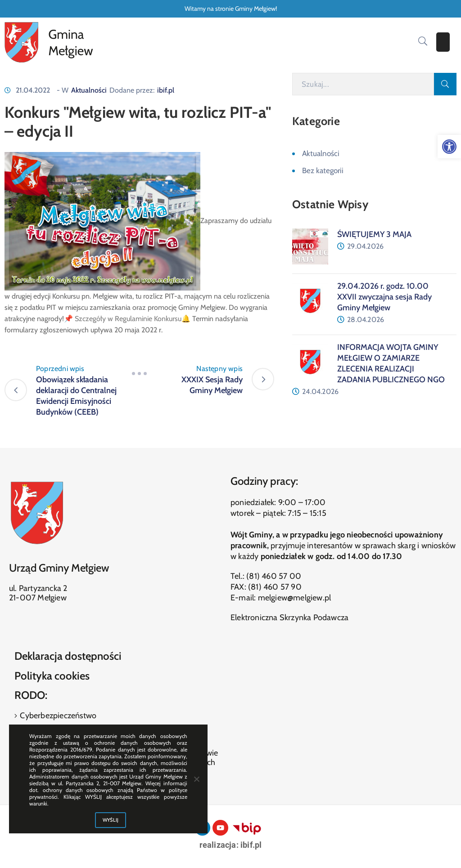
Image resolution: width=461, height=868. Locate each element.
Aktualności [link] (89, 90)
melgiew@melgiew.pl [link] (295, 598)
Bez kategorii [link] (323, 170)
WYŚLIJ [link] (111, 820)
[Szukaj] (363, 84)
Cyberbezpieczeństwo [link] (57, 716)
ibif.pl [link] (166, 90)
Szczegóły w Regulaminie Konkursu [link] (128, 319)
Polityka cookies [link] (52, 676)
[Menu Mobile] (443, 42)
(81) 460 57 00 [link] (274, 576)
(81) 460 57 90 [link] (275, 587)
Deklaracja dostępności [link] (68, 656)
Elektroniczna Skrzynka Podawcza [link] (289, 617)
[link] (449, 147)
